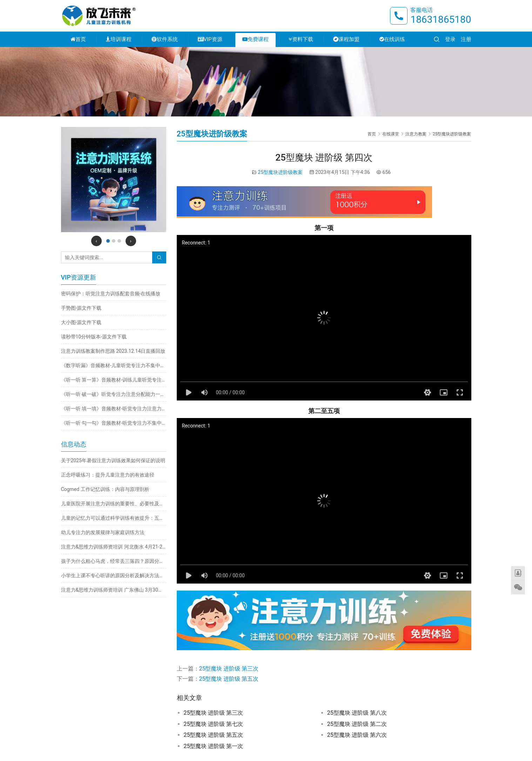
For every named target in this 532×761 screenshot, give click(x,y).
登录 (450, 39)
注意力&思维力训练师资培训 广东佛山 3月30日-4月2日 (114, 590)
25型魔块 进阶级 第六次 (357, 735)
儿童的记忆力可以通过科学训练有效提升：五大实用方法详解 (114, 518)
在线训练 (392, 39)
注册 (466, 39)
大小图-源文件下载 (81, 322)
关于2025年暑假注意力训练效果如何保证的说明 (113, 460)
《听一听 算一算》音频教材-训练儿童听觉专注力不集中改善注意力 (114, 380)
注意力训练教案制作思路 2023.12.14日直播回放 (113, 351)
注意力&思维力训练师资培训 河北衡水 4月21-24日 (114, 547)
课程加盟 (346, 39)
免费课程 (255, 39)
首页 (78, 39)
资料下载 (301, 39)
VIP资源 (210, 39)
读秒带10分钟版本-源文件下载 (94, 337)
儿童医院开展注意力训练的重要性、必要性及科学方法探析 (114, 504)
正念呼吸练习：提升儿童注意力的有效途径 (108, 475)
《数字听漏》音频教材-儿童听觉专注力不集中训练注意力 (114, 365)
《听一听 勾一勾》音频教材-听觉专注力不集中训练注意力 (114, 423)
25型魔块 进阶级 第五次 (229, 679)
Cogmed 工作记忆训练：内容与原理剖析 (105, 489)
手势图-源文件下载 (81, 308)
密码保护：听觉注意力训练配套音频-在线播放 (111, 294)
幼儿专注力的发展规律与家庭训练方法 (103, 532)
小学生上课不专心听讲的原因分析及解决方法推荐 (114, 575)
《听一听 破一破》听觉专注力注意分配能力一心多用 (114, 394)
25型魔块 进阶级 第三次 (229, 669)
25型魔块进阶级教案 (280, 172)
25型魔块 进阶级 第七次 (214, 724)
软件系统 (165, 39)
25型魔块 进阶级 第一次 (214, 746)
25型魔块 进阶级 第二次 (357, 724)
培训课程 (119, 39)
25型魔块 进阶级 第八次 (357, 713)
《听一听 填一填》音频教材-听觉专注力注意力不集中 (114, 409)
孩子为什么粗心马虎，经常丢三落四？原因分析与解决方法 (114, 561)
